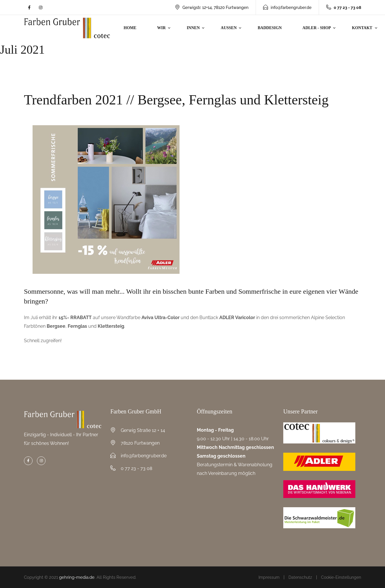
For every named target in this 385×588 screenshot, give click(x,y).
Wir (161, 28)
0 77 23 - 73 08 (136, 468)
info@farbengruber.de (287, 8)
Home (130, 28)
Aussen (229, 28)
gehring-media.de (77, 577)
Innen (193, 28)
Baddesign (270, 28)
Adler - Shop (317, 28)
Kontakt (362, 28)
